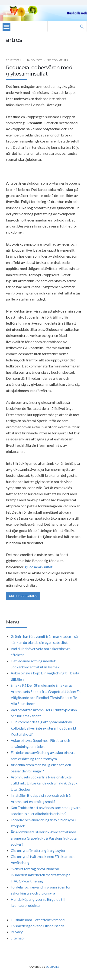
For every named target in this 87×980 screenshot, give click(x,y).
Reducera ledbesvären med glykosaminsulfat (39, 71)
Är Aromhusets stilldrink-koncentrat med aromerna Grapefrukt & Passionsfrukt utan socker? (45, 838)
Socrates (52, 967)
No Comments (57, 60)
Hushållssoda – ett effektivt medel (38, 920)
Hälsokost (34, 60)
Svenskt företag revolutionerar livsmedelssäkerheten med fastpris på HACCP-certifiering (40, 875)
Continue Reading (23, 596)
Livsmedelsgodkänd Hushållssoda (38, 926)
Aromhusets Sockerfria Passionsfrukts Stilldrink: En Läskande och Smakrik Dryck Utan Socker (44, 783)
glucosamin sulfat (39, 567)
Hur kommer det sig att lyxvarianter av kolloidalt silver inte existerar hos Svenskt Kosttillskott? (43, 728)
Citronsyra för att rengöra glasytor (38, 850)
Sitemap (17, 938)
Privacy (17, 932)
